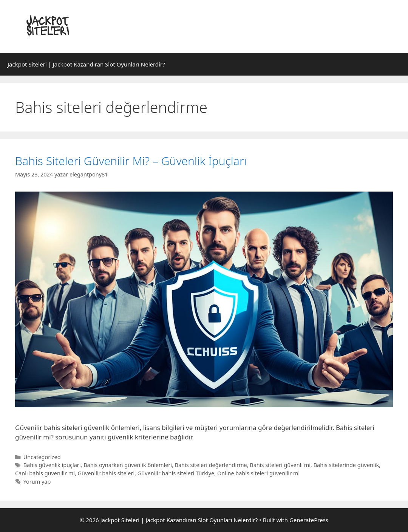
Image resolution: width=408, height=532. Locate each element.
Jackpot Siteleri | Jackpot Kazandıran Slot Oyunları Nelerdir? (86, 64)
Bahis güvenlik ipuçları (52, 465)
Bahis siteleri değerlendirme (211, 465)
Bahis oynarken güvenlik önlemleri (128, 465)
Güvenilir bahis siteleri (106, 473)
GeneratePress (309, 520)
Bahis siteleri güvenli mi (280, 465)
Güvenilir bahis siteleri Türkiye (176, 473)
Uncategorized (42, 457)
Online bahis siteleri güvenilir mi (258, 473)
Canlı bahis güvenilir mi (45, 473)
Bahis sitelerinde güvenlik (346, 465)
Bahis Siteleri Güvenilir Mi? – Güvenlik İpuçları (131, 161)
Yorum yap (37, 482)
